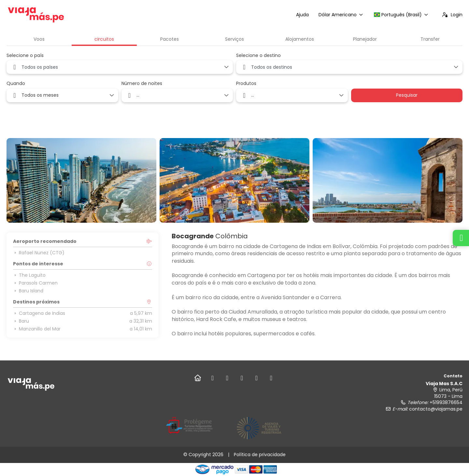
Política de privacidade (260, 455)
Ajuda (302, 15)
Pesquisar (407, 95)
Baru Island (28, 291)
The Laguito (29, 275)
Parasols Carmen (35, 283)
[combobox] (120, 67)
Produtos (246, 84)
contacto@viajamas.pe (436, 409)
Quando (16, 84)
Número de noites (142, 84)
